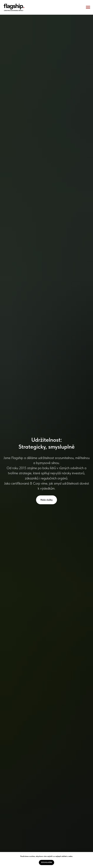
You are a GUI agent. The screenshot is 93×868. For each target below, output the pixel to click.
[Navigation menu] (88, 7)
